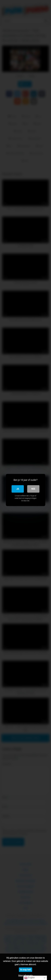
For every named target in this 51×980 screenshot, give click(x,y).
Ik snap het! (26, 970)
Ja (18, 489)
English (29, 978)
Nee (33, 489)
